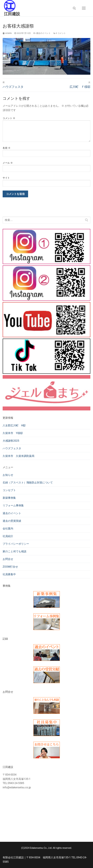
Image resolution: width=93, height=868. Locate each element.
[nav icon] (84, 8)
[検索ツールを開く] (74, 8)
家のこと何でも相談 (15, 551)
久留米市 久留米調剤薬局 (19, 456)
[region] (46, 56)
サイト (6, 178)
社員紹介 (8, 536)
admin (7, 33)
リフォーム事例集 (13, 505)
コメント (9, 118)
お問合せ (8, 559)
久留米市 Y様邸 (13, 433)
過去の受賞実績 (12, 521)
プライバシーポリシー (16, 544)
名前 (7, 148)
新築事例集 (9, 498)
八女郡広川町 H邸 (14, 425)
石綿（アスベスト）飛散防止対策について (28, 483)
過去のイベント (42, 33)
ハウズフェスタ (12, 448)
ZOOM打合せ (10, 567)
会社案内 (8, 529)
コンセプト (9, 490)
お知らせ (8, 475)
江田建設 (12, 14)
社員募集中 (9, 574)
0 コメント (59, 33)
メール (8, 163)
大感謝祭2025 (11, 441)
